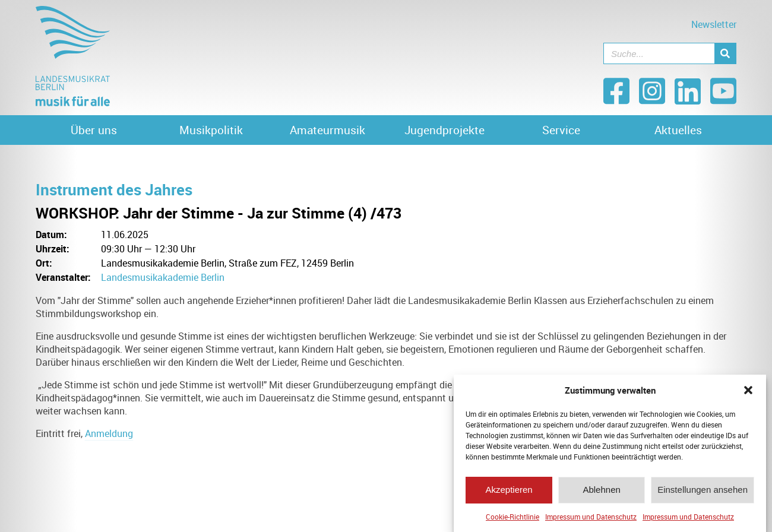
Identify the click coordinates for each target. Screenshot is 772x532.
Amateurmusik (328, 130)
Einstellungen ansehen (703, 493)
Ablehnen (601, 493)
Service (561, 130)
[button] (748, 393)
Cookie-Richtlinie (512, 520)
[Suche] (725, 53)
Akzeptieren (509, 493)
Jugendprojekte (444, 130)
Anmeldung (109, 433)
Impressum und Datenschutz (591, 520)
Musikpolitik (211, 130)
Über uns (94, 130)
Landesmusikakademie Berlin (163, 277)
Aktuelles (678, 130)
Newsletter (714, 24)
